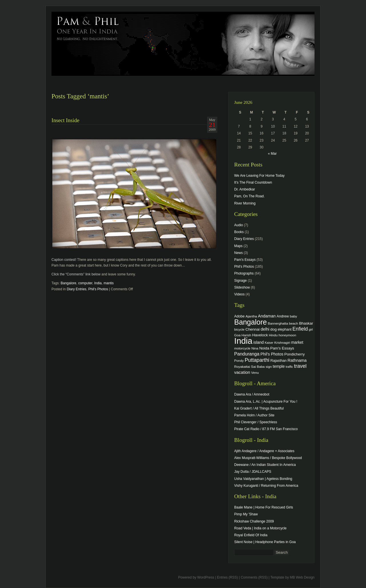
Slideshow (242, 287)
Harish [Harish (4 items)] (246, 335)
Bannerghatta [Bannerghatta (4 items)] (278, 323)
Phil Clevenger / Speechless (256, 422)
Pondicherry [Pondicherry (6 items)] (294, 354)
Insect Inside (65, 120)
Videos (239, 294)
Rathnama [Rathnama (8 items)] (297, 360)
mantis (109, 283)
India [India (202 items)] (243, 341)
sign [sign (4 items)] (269, 366)
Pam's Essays (245, 260)
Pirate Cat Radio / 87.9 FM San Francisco (266, 429)
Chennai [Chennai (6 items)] (252, 329)
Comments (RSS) (254, 577)
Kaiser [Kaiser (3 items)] (269, 343)
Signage (240, 281)
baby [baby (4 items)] (294, 316)
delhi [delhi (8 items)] (265, 329)
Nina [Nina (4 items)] (255, 348)
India (98, 283)
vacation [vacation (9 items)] (242, 372)
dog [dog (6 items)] (273, 329)
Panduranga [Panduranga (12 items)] (247, 354)
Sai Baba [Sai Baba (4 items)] (258, 366)
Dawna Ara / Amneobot (252, 394)
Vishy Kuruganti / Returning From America (266, 486)
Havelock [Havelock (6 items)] (260, 335)
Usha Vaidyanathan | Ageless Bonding (263, 479)
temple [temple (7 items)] (279, 366)
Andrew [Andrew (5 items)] (283, 316)
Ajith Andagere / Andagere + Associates (264, 451)
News (238, 253)
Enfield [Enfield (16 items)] (300, 329)
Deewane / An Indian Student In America (265, 465)
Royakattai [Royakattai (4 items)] (242, 366)
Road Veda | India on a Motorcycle (260, 528)
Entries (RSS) (227, 577)
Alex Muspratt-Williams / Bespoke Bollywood (268, 458)
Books (239, 232)
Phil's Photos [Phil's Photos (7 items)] (272, 354)
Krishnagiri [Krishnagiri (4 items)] (282, 342)
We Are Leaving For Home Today (259, 176)
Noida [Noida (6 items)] (264, 348)
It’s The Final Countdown (253, 182)
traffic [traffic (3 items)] (289, 367)
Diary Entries (76, 289)
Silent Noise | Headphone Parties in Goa (265, 542)
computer (85, 283)
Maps (238, 246)
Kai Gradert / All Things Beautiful (259, 408)
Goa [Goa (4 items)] (237, 335)
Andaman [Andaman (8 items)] (267, 316)
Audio (239, 225)
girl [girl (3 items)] (311, 329)
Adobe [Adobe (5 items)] (239, 316)
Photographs (244, 273)
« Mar (272, 154)
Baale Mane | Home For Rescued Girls (264, 507)
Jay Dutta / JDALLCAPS (253, 472)
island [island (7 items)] (258, 342)
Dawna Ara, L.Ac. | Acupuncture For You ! (266, 402)
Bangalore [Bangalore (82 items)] (250, 322)
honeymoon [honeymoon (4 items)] (287, 335)
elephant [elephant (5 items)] (285, 329)
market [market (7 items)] (297, 342)
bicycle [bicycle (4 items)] (239, 329)
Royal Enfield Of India (251, 535)
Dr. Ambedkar (245, 189)
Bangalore (68, 283)
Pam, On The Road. (249, 196)
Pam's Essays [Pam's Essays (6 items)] (282, 348)
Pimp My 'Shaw (246, 514)
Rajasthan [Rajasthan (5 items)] (278, 361)
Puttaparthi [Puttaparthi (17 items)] (257, 360)
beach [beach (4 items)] (294, 323)
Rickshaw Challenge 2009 (254, 521)
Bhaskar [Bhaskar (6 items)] (306, 323)
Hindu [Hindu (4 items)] (273, 335)
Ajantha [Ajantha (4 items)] (251, 316)
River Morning (245, 203)
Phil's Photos (98, 289)
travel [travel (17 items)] (300, 366)
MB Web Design (302, 577)
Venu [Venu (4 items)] (255, 373)
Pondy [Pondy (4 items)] (239, 360)
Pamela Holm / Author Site (254, 415)
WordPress (206, 577)
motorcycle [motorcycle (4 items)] (242, 348)
